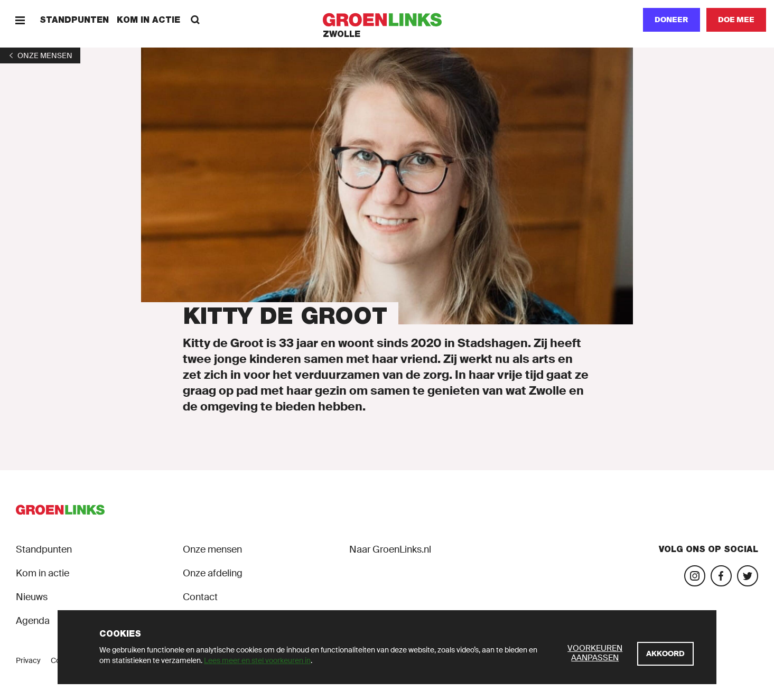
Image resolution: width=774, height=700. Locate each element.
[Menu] (20, 20)
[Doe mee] (736, 20)
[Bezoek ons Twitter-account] (748, 576)
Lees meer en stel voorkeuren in (257, 660)
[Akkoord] (665, 654)
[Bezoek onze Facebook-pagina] (721, 576)
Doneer (672, 20)
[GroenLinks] (387, 20)
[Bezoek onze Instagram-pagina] (695, 576)
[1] (40, 55)
